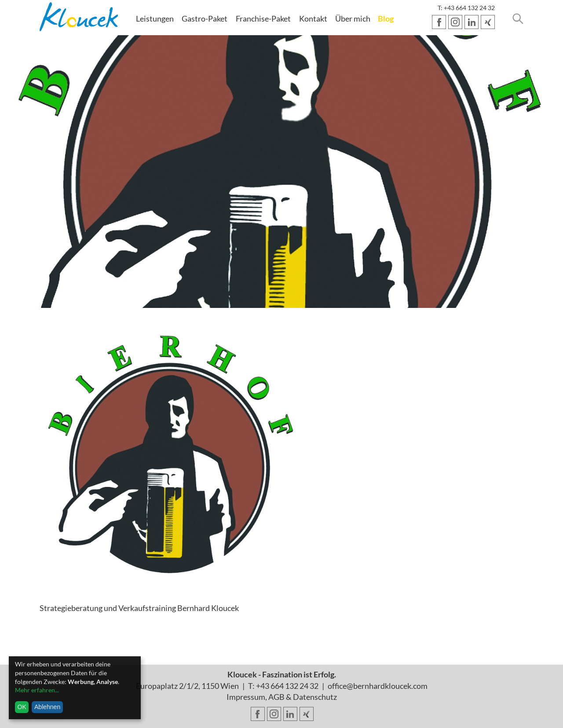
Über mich (353, 18)
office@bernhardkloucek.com (378, 686)
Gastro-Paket (205, 18)
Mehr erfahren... (37, 690)
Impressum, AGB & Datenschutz (282, 697)
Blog (386, 18)
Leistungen (155, 18)
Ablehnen (47, 707)
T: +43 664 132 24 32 (466, 8)
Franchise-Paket (263, 18)
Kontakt (313, 18)
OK (22, 707)
